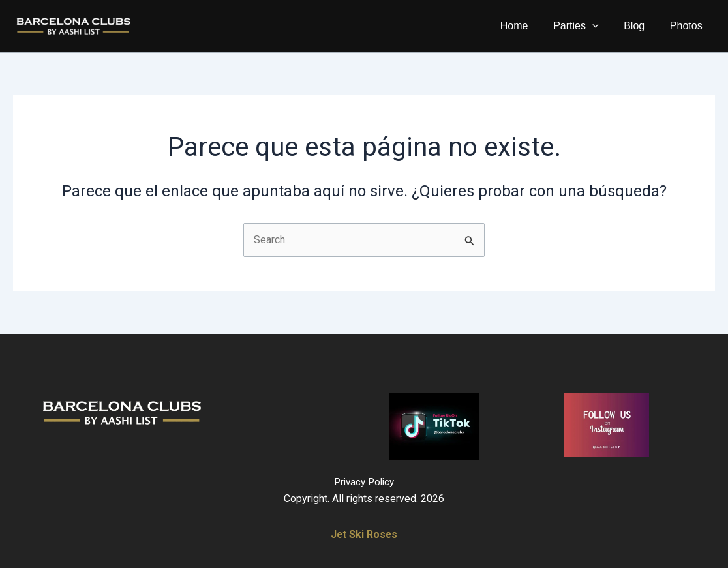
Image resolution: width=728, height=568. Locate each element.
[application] (603, 26)
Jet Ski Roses (364, 534)
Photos (688, 26)
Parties (587, 26)
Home (529, 26)
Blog (641, 26)
